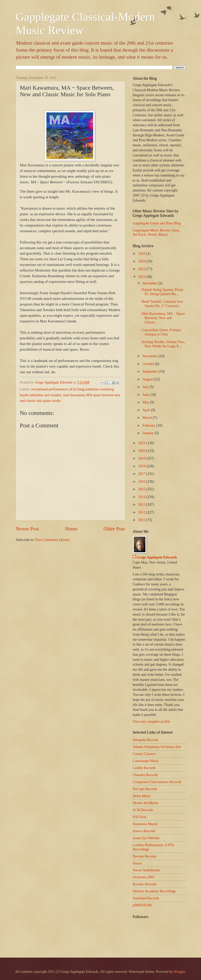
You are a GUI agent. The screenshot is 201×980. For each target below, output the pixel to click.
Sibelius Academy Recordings (154, 891)
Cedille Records (144, 768)
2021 (142, 443)
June (146, 395)
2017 (142, 474)
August (148, 379)
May (146, 402)
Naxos (137, 863)
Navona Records (145, 856)
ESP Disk (140, 817)
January (149, 433)
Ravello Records (145, 884)
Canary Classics (144, 754)
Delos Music (142, 796)
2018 (142, 466)
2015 (142, 489)
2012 (142, 512)
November (151, 356)
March (148, 418)
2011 (142, 520)
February (149, 425)
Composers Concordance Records (157, 782)
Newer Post (27, 529)
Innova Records (144, 831)
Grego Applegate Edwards (157, 557)
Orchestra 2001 (144, 877)
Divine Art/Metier (146, 803)
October (149, 364)
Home (71, 529)
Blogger (179, 972)
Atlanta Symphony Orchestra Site (157, 747)
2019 (142, 458)
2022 (142, 277)
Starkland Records (146, 898)
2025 (142, 254)
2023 (142, 269)
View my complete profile (151, 722)
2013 (142, 505)
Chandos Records (145, 775)
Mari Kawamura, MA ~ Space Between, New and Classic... (163, 318)
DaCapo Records (145, 789)
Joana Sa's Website (146, 838)
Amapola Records (146, 740)
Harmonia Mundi (145, 824)
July (146, 387)
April (147, 410)
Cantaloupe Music (146, 761)
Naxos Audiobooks (147, 870)
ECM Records (143, 810)
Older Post (114, 529)
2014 (142, 497)
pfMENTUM (142, 905)
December (150, 283)
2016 (142, 482)
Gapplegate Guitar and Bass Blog (157, 223)
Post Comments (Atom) (53, 540)
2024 (142, 261)
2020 (142, 451)
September (151, 371)
